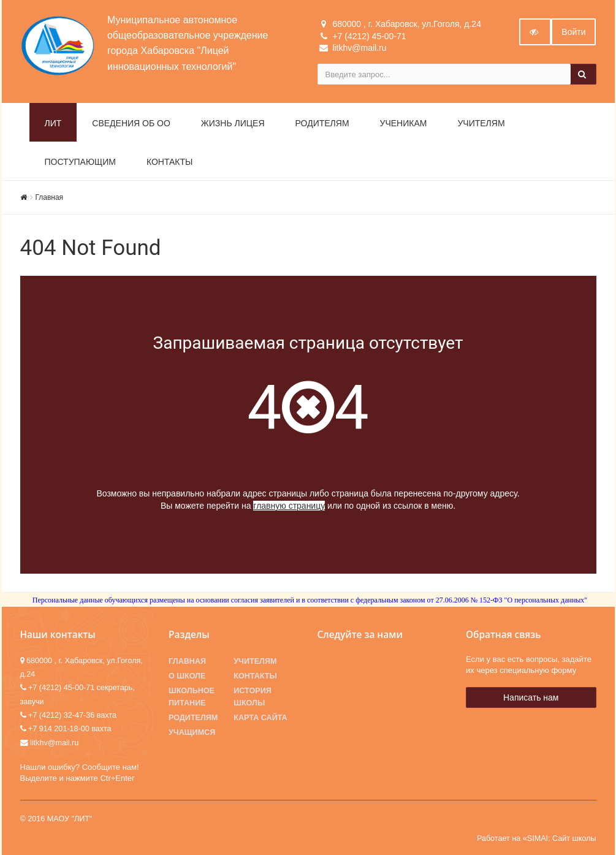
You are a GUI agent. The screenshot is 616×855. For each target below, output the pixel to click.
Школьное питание (192, 697)
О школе (187, 676)
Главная (50, 197)
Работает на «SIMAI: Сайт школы (537, 838)
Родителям (322, 123)
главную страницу (289, 506)
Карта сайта (260, 718)
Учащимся (192, 732)
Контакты (170, 162)
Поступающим (80, 162)
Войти (573, 32)
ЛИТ (53, 123)
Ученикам (404, 123)
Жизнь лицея (233, 123)
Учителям (481, 123)
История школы (253, 697)
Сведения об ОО (131, 123)
